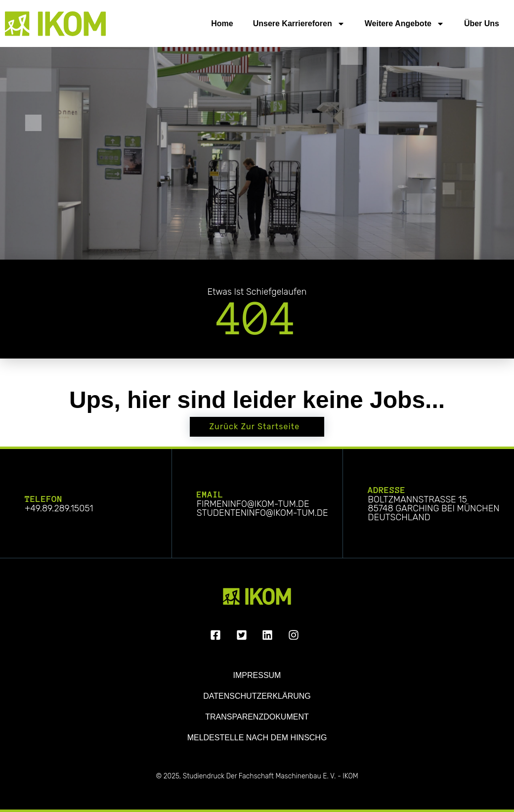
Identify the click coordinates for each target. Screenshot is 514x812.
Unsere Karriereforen (299, 24)
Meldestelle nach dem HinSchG (257, 738)
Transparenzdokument (257, 717)
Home (222, 23)
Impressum (257, 675)
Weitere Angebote (405, 24)
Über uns (482, 23)
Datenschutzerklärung (257, 696)
